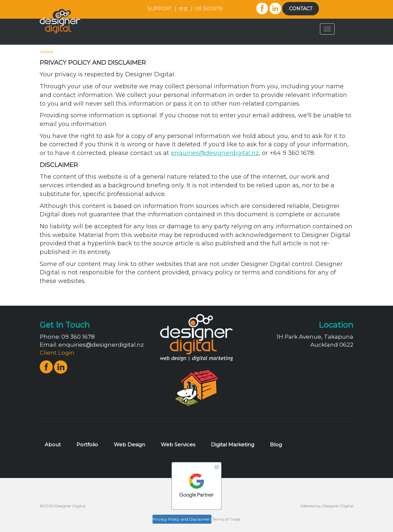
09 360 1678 (78, 337)
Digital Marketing (233, 444)
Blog (276, 444)
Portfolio (87, 444)
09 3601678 (209, 9)
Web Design (129, 444)
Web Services (178, 444)
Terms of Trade (226, 519)
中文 (183, 9)
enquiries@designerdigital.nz (101, 345)
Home (47, 52)
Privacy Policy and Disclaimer (181, 519)
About (53, 444)
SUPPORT (160, 9)
